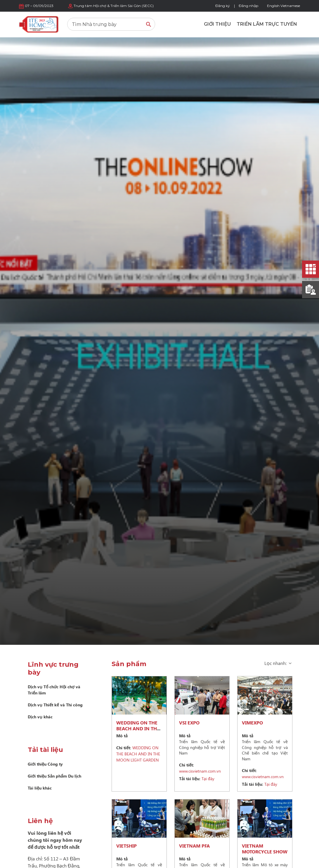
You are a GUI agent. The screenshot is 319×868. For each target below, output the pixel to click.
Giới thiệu (217, 24)
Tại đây (197, 779)
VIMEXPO (252, 723)
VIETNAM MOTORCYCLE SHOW (265, 849)
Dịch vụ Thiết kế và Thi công (55, 705)
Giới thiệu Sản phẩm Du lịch (54, 776)
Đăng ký (223, 6)
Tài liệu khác (40, 788)
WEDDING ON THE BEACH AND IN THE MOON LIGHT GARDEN (138, 731)
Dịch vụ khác (40, 717)
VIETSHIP (126, 846)
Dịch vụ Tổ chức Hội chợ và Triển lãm (54, 690)
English (273, 6)
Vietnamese (290, 6)
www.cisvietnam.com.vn (200, 768)
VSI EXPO (189, 723)
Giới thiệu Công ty (45, 764)
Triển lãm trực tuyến (267, 24)
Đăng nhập (248, 6)
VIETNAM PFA (194, 846)
